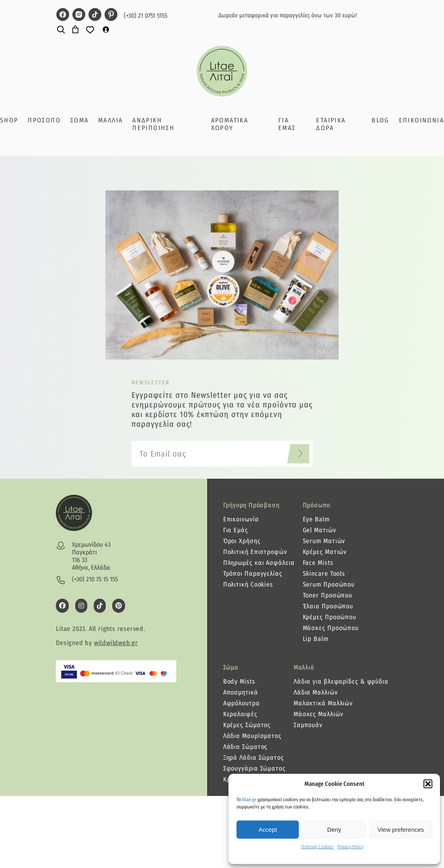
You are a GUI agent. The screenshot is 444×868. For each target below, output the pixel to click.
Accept (268, 830)
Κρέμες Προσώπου (330, 617)
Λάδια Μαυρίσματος (252, 736)
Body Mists (239, 681)
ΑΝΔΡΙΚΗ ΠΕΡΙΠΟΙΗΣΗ (153, 124)
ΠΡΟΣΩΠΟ (44, 120)
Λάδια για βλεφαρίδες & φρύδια (341, 681)
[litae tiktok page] (95, 15)
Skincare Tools (324, 573)
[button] (428, 784)
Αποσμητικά (241, 692)
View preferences (401, 830)
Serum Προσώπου (329, 584)
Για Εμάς (236, 530)
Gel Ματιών (320, 530)
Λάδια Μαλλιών (316, 692)
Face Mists (318, 563)
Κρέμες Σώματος (247, 725)
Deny (334, 830)
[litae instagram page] (79, 15)
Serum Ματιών (324, 541)
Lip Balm (316, 639)
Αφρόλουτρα (242, 703)
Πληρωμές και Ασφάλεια (259, 563)
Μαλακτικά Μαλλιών (323, 703)
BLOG (380, 120)
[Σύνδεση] (106, 29)
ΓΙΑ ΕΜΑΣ (287, 124)
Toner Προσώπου (328, 595)
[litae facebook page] (63, 15)
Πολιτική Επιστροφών (255, 552)
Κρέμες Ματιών (325, 552)
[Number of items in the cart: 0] (75, 30)
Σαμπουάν (308, 725)
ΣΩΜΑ (80, 120)
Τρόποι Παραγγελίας (253, 573)
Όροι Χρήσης (242, 541)
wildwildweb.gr (116, 643)
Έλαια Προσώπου (328, 606)
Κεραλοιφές (240, 714)
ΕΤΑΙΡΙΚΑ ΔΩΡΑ (331, 124)
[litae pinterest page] (111, 15)
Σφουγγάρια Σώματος (254, 768)
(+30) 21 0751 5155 (146, 15)
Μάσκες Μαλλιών (319, 714)
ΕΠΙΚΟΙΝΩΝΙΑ (421, 120)
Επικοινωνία (241, 519)
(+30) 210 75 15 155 (95, 579)
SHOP (9, 120)
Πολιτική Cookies (317, 847)
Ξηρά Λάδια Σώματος (254, 757)
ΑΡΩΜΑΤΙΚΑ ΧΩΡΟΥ (230, 124)
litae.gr (249, 800)
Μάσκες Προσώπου (331, 628)
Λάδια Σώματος (246, 747)
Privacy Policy (350, 847)
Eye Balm (316, 519)
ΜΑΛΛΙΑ (110, 120)
